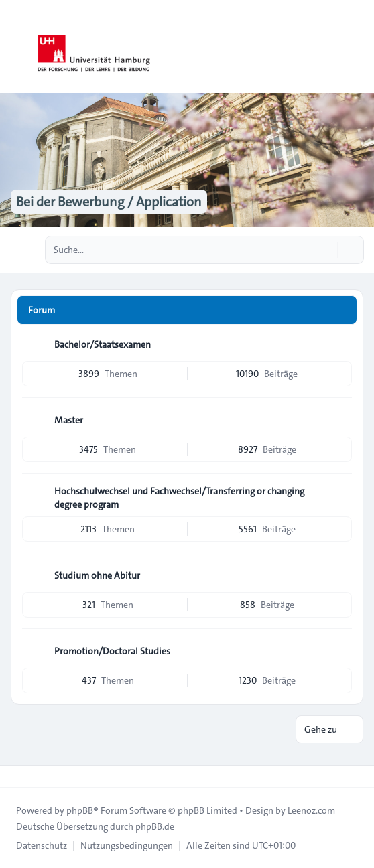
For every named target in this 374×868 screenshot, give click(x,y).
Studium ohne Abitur (97, 575)
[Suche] (326, 250)
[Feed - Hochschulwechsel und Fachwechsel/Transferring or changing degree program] (340, 496)
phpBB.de (155, 826)
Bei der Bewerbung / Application (109, 202)
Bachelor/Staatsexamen (103, 344)
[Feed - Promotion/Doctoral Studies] (340, 651)
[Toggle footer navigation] (16, 776)
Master (69, 420)
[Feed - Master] (340, 420)
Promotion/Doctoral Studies (112, 651)
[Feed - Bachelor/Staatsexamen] (340, 344)
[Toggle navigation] (358, 47)
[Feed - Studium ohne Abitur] (340, 575)
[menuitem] (42, 845)
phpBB (80, 810)
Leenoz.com (311, 810)
